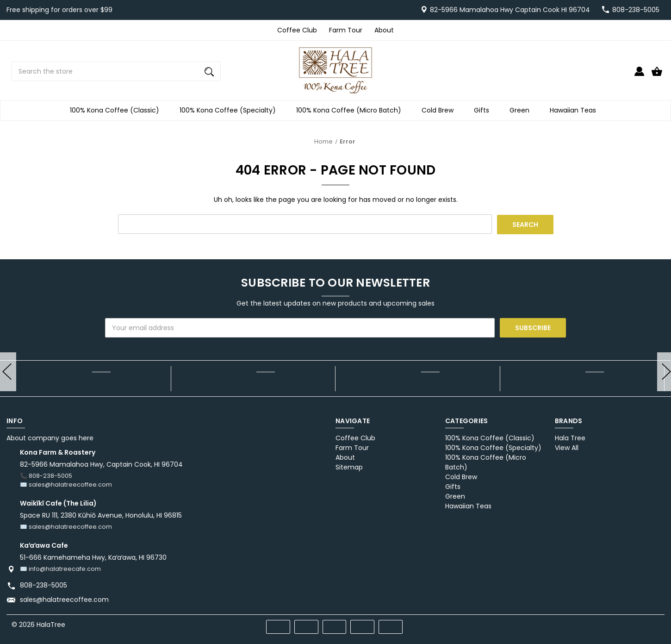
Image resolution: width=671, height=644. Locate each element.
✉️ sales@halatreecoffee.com (66, 485)
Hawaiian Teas (576, 110)
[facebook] (605, 623)
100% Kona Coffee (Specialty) (230, 110)
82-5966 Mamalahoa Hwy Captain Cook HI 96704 (510, 10)
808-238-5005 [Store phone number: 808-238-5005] (43, 585)
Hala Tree (570, 438)
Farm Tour (346, 30)
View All (567, 448)
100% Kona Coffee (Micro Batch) (351, 110)
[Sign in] (639, 75)
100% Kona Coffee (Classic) (117, 110)
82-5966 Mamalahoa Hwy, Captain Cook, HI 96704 (101, 464)
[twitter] (638, 623)
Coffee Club (297, 30)
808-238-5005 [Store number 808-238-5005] (636, 10)
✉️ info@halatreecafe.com (60, 568)
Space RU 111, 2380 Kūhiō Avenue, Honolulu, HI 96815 (101, 515)
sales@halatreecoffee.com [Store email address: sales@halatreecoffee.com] (64, 599)
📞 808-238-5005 (46, 476)
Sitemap (349, 467)
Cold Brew (440, 110)
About (384, 30)
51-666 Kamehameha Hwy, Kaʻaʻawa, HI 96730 (93, 557)
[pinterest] (622, 623)
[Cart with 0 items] (657, 75)
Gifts (484, 110)
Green (522, 110)
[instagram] (655, 623)
